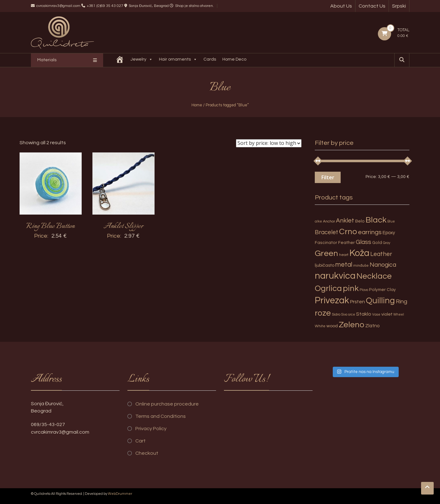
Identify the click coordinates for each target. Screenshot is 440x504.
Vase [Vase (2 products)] (376, 314)
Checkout (147, 453)
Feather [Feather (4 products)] (346, 243)
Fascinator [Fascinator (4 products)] (326, 243)
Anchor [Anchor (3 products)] (329, 221)
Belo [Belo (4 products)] (360, 221)
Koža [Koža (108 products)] (359, 253)
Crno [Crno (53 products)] (348, 232)
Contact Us (372, 6)
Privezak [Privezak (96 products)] (332, 300)
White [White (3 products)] (320, 326)
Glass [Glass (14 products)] (364, 242)
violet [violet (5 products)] (387, 314)
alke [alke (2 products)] (318, 221)
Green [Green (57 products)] (326, 253)
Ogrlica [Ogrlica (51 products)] (328, 288)
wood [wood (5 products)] (332, 326)
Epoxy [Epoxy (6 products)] (389, 233)
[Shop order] (269, 143)
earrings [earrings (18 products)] (370, 232)
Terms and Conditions (161, 416)
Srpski (399, 6)
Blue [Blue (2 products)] (391, 221)
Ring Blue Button (50, 226)
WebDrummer (120, 494)
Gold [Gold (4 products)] (377, 243)
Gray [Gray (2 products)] (387, 243)
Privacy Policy (151, 429)
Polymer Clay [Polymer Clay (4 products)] (382, 290)
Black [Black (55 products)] (376, 220)
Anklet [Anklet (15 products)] (345, 221)
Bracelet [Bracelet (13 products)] (326, 232)
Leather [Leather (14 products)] (381, 254)
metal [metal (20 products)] (344, 265)
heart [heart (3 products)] (344, 255)
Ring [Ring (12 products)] (402, 302)
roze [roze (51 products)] (323, 313)
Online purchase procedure (167, 404)
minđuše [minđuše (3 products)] (361, 266)
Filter (328, 177)
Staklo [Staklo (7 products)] (364, 314)
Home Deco (235, 59)
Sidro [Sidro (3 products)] (336, 314)
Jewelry (142, 60)
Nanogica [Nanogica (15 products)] (383, 265)
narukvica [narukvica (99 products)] (335, 276)
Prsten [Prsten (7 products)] (358, 302)
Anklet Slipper (123, 226)
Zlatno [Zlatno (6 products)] (372, 326)
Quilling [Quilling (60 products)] (380, 301)
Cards (210, 59)
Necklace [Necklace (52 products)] (374, 276)
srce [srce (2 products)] (352, 314)
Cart (141, 441)
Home (197, 105)
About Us (341, 6)
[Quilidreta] (120, 60)
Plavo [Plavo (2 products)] (364, 290)
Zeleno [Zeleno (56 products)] (352, 325)
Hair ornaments (179, 60)
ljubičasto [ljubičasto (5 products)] (325, 265)
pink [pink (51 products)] (351, 288)
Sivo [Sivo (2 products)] (344, 314)
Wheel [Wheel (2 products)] (399, 314)
